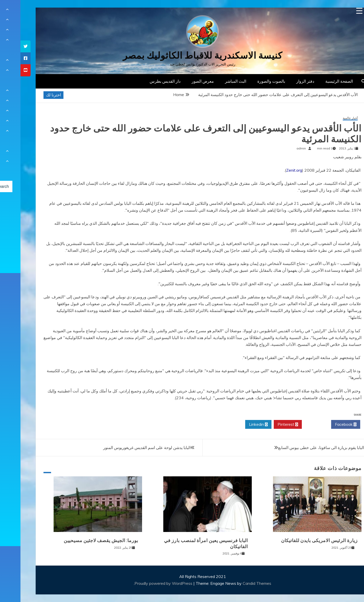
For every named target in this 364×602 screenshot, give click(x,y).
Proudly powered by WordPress (143, 583)
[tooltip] (5, 46)
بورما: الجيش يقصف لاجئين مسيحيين (81, 541)
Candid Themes (236, 583)
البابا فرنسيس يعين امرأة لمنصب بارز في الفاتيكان (186, 543)
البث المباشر (215, 81)
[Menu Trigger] (339, 11)
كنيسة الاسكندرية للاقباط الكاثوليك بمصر (182, 55)
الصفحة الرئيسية (319, 81)
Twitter (296, 425)
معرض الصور (182, 81)
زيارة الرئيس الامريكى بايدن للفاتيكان (299, 541)
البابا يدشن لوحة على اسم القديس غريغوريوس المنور (126, 448)
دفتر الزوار (285, 81)
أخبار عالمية (330, 118)
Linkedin (238, 425)
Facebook (325, 425)
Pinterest (267, 425)
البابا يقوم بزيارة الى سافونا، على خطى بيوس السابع (301, 448)
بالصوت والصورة (251, 81)
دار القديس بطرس (145, 81)
